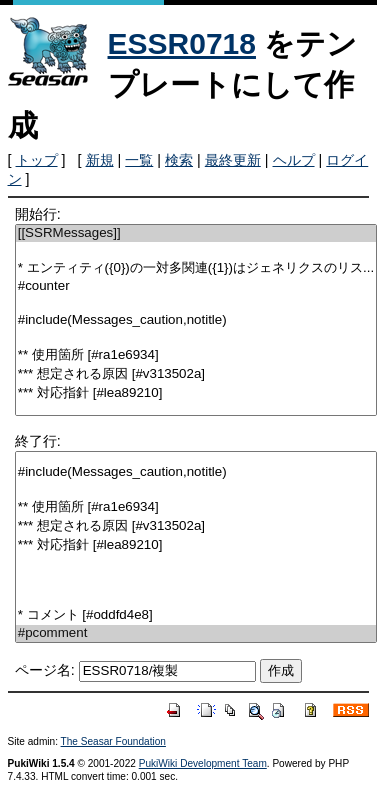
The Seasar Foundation (113, 741)
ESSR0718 (182, 43)
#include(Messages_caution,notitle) (196, 320)
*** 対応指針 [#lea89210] (196, 393)
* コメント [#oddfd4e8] (196, 615)
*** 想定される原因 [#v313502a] (196, 374)
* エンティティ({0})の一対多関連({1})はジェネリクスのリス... (196, 268)
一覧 (139, 160)
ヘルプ (294, 160)
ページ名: (45, 670)
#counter (196, 286)
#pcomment (196, 633)
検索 (179, 160)
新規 (100, 160)
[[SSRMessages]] (196, 233)
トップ (37, 160)
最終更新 (233, 160)
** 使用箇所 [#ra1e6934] (196, 355)
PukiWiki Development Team (203, 763)
